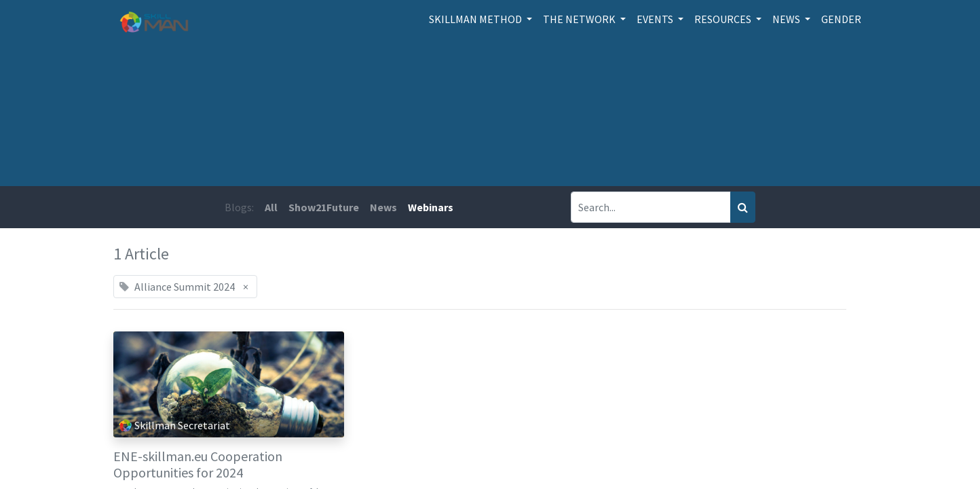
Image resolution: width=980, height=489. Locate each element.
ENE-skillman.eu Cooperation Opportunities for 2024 (198, 465)
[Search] (743, 207)
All (271, 207)
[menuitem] (841, 19)
